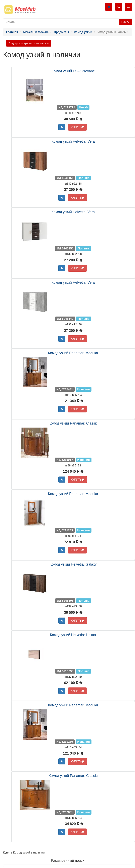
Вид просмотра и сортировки (29, 43)
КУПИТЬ (77, 127)
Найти (125, 22)
